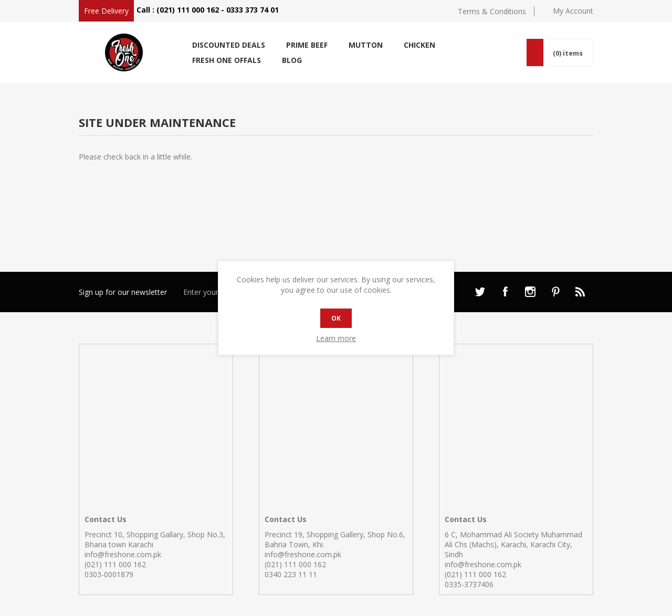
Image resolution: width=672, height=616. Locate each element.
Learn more (336, 338)
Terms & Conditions (492, 11)
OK (336, 318)
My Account (573, 11)
